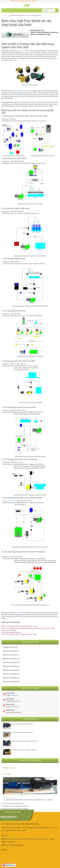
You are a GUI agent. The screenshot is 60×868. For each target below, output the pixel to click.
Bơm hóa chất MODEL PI (11, 651)
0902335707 (15, 695)
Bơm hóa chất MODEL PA (11, 674)
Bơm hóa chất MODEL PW (11, 663)
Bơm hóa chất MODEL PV (11, 666)
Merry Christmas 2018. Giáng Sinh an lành (26, 1)
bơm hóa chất (22, 51)
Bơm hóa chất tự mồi (10, 647)
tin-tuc (8, 15)
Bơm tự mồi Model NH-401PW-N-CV (23, 724)
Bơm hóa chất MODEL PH (11, 678)
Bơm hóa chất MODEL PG (11, 670)
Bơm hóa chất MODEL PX (11, 655)
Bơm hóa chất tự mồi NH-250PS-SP (22, 732)
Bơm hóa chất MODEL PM (11, 682)
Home (3, 15)
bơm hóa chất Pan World (20, 91)
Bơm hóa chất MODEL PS (11, 659)
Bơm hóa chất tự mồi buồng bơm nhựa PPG (25, 741)
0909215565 (15, 707)
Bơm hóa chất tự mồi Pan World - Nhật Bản (25, 750)
